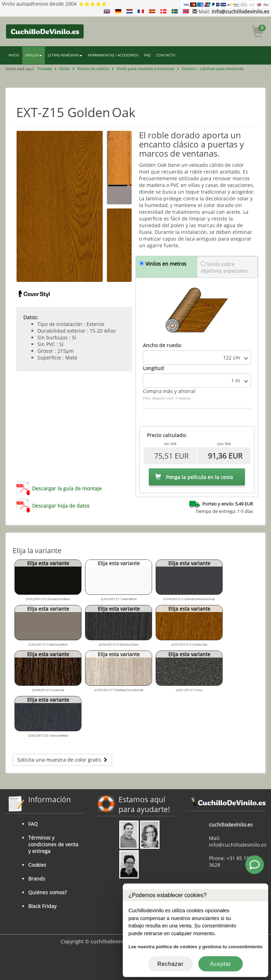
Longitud (153, 368)
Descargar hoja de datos (61, 506)
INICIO (14, 55)
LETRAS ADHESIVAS (65, 55)
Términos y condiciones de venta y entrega (53, 844)
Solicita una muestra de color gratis (62, 760)
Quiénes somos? (47, 892)
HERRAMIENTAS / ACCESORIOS (113, 55)
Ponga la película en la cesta (194, 477)
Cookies (37, 865)
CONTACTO (166, 55)
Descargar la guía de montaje (67, 488)
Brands (37, 879)
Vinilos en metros (93, 69)
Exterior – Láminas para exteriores (213, 69)
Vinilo (65, 69)
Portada (45, 69)
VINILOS (34, 55)
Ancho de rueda (162, 345)
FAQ (147, 55)
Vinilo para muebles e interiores (145, 69)
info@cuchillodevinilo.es (240, 11)
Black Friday (42, 906)
